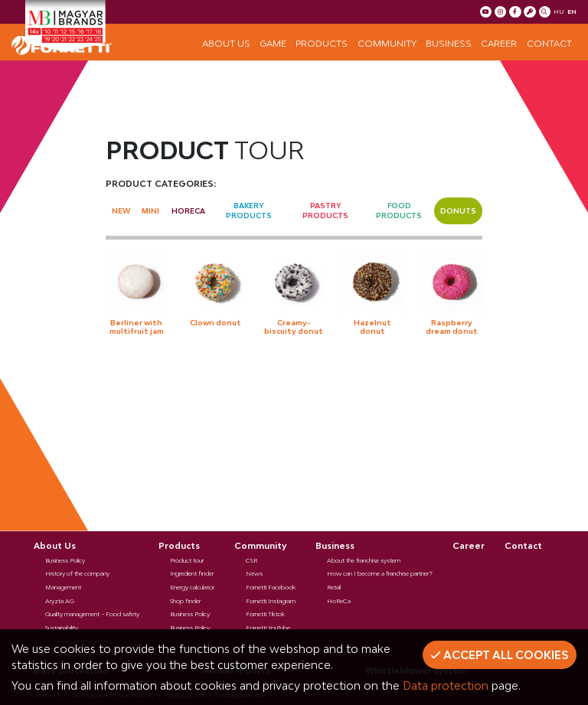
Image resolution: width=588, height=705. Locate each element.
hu (559, 11)
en (572, 11)
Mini (150, 211)
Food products (399, 211)
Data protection (446, 685)
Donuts (458, 211)
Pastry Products (325, 211)
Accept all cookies (500, 655)
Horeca (188, 211)
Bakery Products (249, 211)
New (121, 211)
